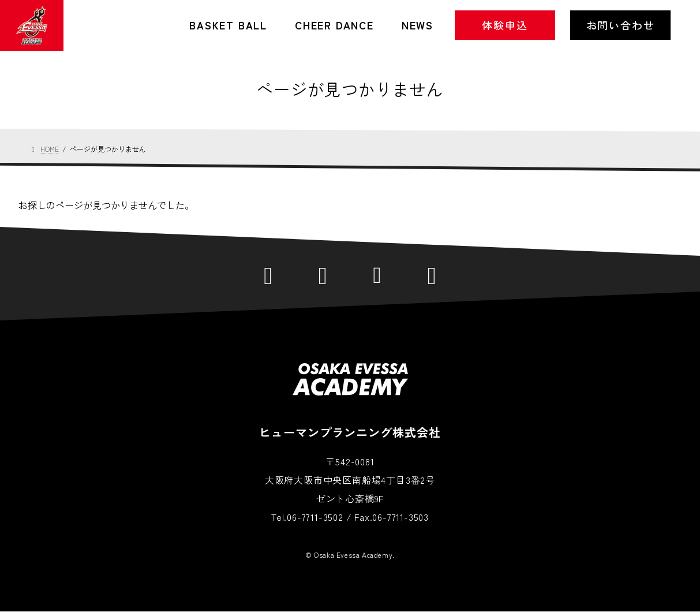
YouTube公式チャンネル (432, 274)
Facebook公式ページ (323, 274)
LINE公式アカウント (269, 274)
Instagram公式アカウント (378, 274)
